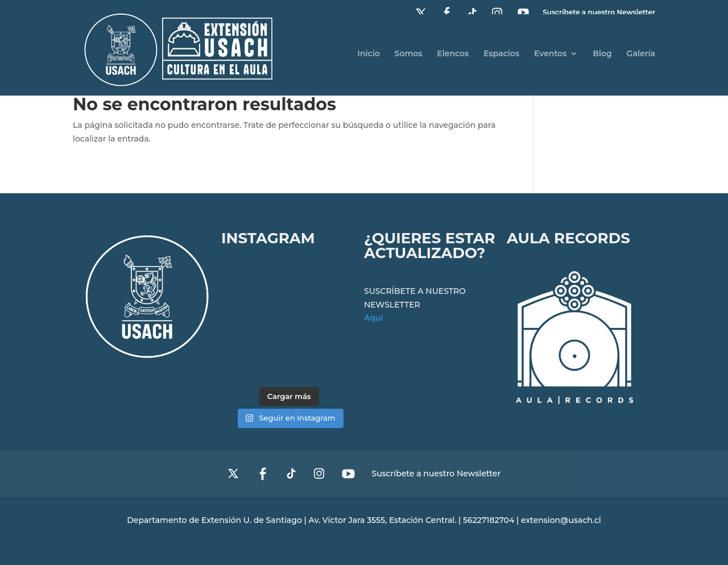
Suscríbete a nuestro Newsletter (436, 474)
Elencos (453, 54)
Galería (641, 54)
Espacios (501, 54)
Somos (409, 54)
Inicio (368, 54)
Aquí (373, 318)
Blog (602, 54)
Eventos (550, 54)
